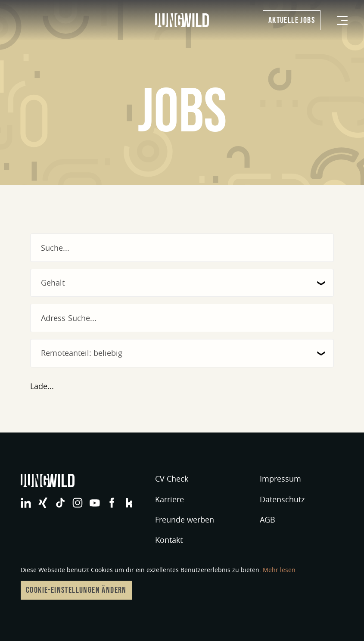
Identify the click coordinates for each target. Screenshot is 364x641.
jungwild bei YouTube (95, 503)
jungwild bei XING (43, 503)
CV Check (172, 479)
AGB (268, 520)
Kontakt (169, 540)
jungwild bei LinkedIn (26, 503)
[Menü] (342, 20)
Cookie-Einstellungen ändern (76, 590)
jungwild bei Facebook (112, 503)
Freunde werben (185, 520)
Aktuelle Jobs (292, 20)
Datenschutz (282, 499)
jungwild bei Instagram (78, 503)
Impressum (280, 479)
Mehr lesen (279, 570)
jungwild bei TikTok (60, 503)
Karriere (170, 499)
